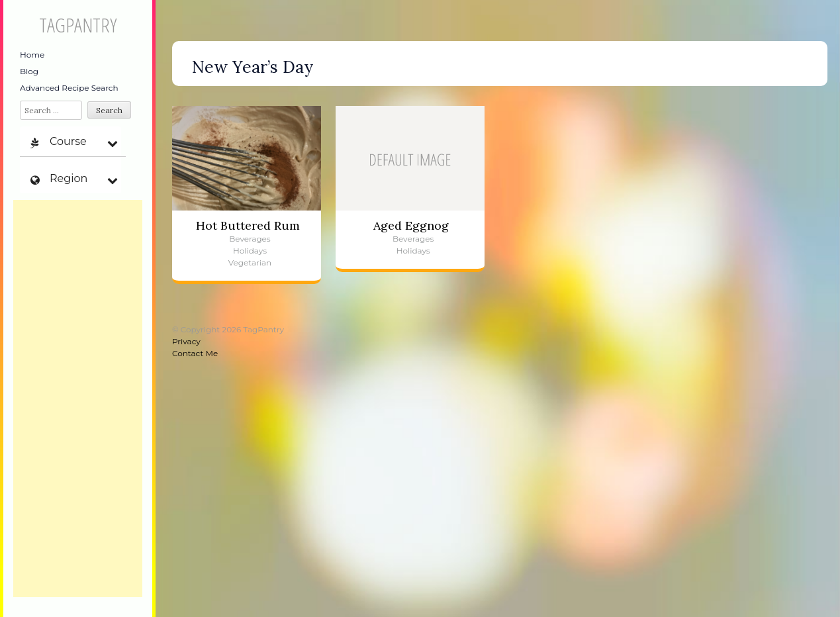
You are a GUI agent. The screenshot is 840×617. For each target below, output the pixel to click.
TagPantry (78, 25)
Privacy (186, 341)
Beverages (250, 239)
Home (32, 55)
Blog (29, 71)
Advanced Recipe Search (69, 88)
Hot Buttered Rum (248, 225)
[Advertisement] (78, 399)
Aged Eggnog (411, 225)
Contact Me (195, 353)
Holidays (250, 251)
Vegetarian (250, 262)
